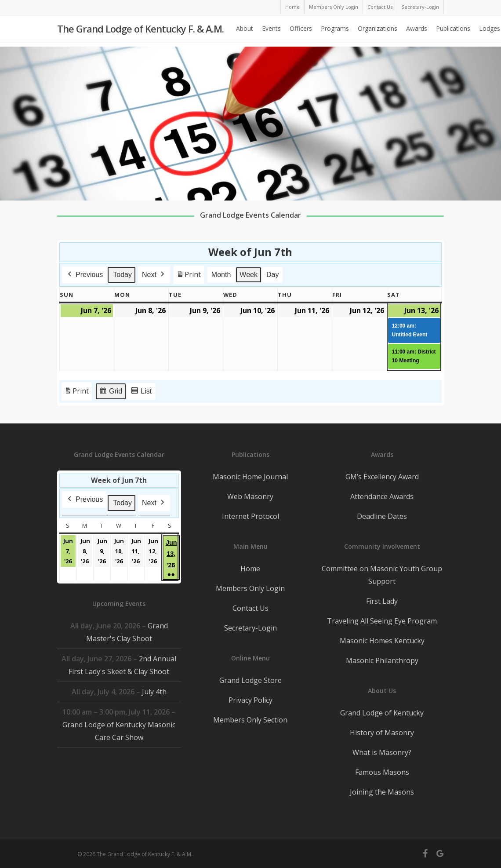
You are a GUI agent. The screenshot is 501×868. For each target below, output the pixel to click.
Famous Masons (382, 772)
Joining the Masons (382, 792)
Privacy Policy (250, 700)
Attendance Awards (382, 496)
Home (250, 569)
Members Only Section (250, 720)
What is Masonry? (382, 752)
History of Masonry (382, 733)
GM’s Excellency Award (382, 477)
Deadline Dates (382, 516)
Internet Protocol (250, 516)
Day (272, 275)
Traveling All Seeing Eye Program (382, 621)
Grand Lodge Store (250, 680)
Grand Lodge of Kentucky (382, 713)
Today (122, 275)
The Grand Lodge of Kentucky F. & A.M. (140, 31)
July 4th (154, 692)
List (141, 392)
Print (189, 276)
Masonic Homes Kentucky (382, 641)
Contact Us (250, 608)
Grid (111, 392)
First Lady (382, 601)
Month (221, 275)
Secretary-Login (250, 628)
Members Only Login (250, 588)
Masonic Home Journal (250, 477)
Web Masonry (250, 496)
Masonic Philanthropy (382, 660)
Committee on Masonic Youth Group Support (382, 575)
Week (249, 275)
